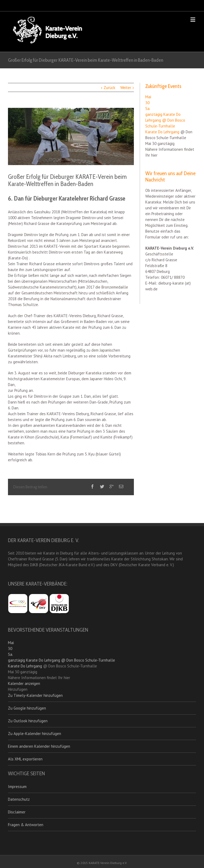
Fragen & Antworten (26, 825)
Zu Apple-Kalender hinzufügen (35, 734)
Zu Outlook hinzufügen (28, 721)
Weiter (126, 88)
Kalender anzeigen (24, 683)
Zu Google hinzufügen (27, 708)
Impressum (17, 787)
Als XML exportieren (25, 759)
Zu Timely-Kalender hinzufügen (35, 695)
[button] (18, 689)
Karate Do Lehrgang (162, 132)
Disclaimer (17, 812)
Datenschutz (19, 799)
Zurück (109, 88)
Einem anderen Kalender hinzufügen (39, 746)
